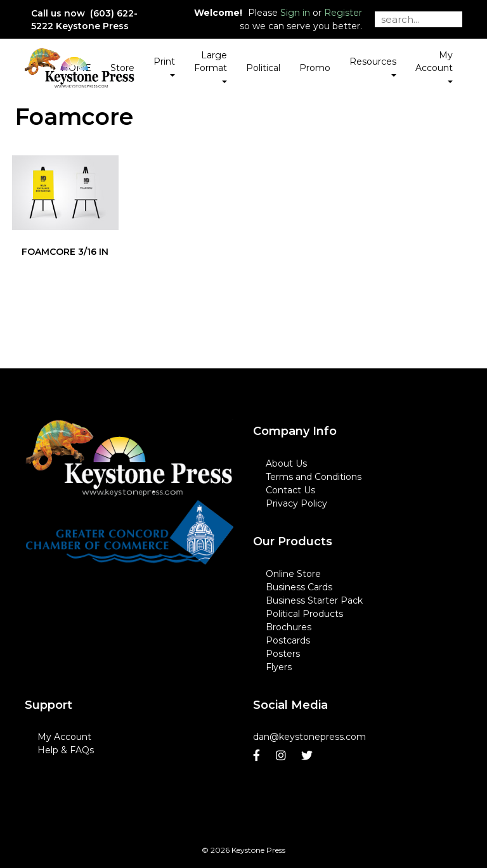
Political (263, 68)
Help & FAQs (66, 750)
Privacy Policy (296, 503)
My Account (64, 737)
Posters (283, 654)
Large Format (211, 66)
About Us (286, 463)
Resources (373, 66)
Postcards (288, 640)
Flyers (279, 667)
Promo (315, 68)
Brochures (289, 627)
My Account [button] (434, 66)
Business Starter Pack (314, 600)
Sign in (295, 13)
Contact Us (290, 490)
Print (164, 66)
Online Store (293, 574)
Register (343, 13)
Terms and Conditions (314, 477)
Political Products (304, 614)
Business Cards (299, 587)
